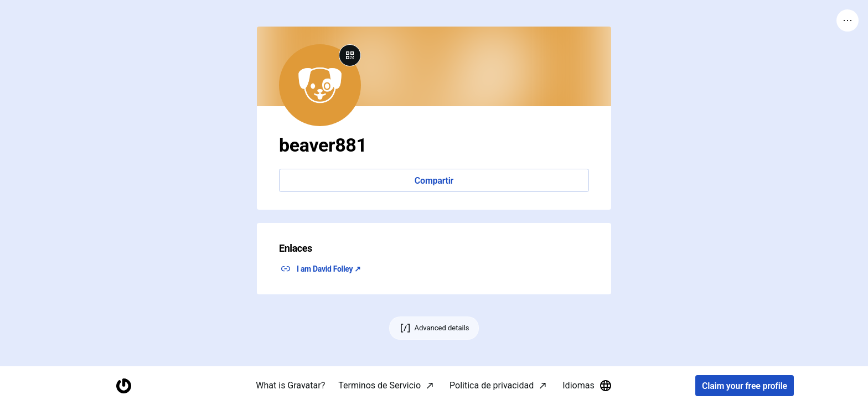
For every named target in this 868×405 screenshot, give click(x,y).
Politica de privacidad (492, 385)
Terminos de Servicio (379, 385)
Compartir (434, 181)
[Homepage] (123, 386)
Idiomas (587, 386)
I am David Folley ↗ (329, 269)
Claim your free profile (745, 386)
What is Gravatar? (290, 385)
